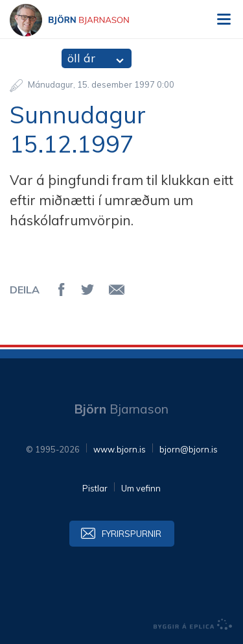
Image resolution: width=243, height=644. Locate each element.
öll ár (81, 58)
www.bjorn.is (120, 449)
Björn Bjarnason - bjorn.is (81, 20)
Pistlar (95, 488)
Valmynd (224, 19)
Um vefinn (141, 488)
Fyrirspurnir (132, 534)
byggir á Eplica (193, 625)
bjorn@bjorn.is (189, 449)
